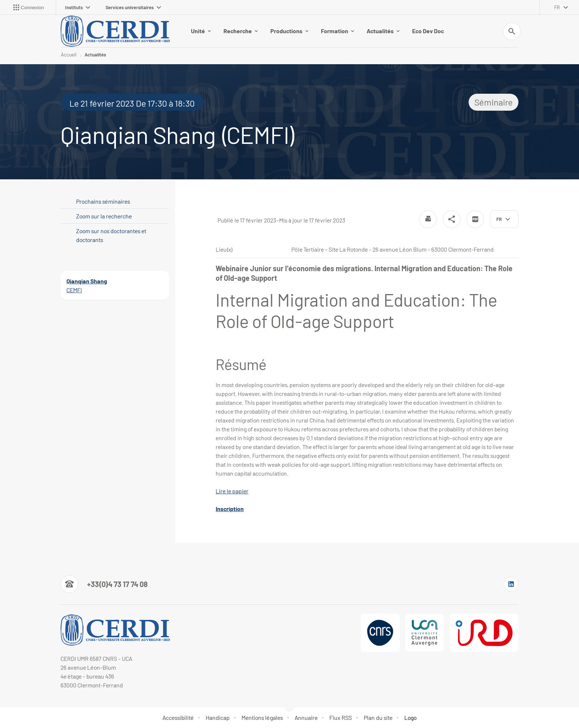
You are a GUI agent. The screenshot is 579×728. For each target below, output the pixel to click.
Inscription (230, 509)
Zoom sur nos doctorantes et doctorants (111, 235)
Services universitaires (133, 7)
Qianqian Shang (87, 281)
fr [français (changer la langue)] (557, 7)
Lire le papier (232, 491)
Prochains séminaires (103, 201)
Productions (289, 31)
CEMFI (74, 290)
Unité (201, 31)
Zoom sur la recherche (104, 216)
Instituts (78, 7)
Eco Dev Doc (428, 31)
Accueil (69, 55)
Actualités (383, 31)
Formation (338, 31)
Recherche (241, 31)
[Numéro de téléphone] (104, 584)
